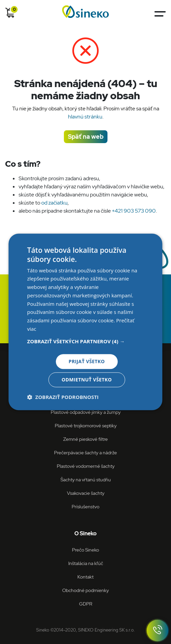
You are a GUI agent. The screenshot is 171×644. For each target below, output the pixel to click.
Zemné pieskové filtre (85, 439)
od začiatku (54, 203)
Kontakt (85, 577)
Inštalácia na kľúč (86, 563)
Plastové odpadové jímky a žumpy (86, 412)
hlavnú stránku (85, 117)
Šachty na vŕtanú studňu (86, 479)
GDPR (86, 604)
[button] (85, 341)
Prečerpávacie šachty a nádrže (85, 452)
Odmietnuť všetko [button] (87, 380)
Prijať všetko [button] (87, 361)
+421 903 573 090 (134, 211)
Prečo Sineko (85, 550)
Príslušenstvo (85, 506)
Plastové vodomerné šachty (86, 466)
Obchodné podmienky (85, 590)
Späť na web (86, 137)
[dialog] (85, 322)
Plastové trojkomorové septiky (86, 425)
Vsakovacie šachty (86, 493)
